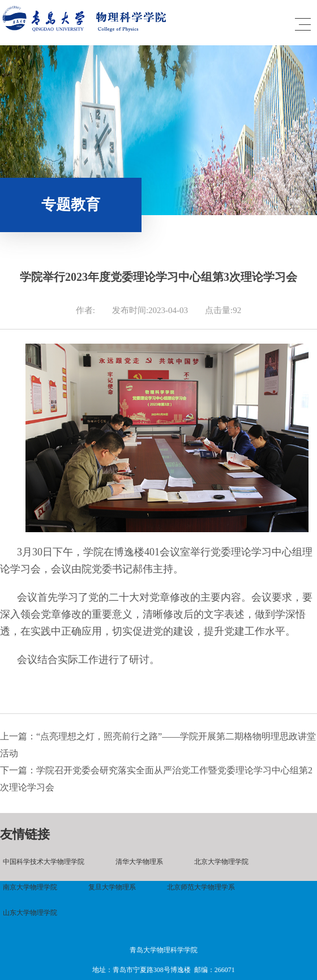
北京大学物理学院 (221, 862)
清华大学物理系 (139, 862)
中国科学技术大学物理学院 (44, 862)
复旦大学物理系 (112, 887)
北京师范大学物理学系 (201, 887)
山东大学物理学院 (30, 913)
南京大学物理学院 (30, 887)
